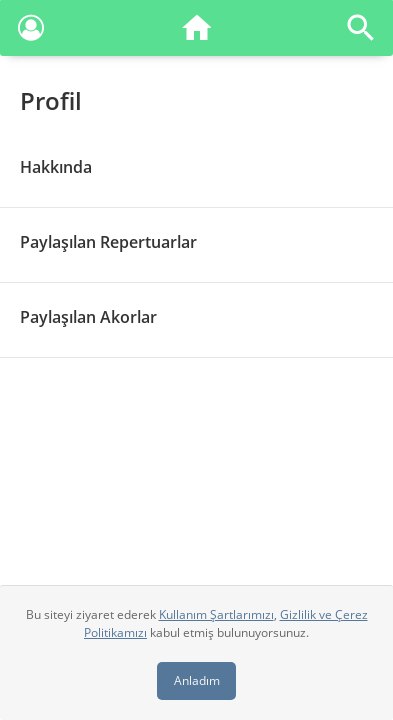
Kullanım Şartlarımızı (216, 614)
